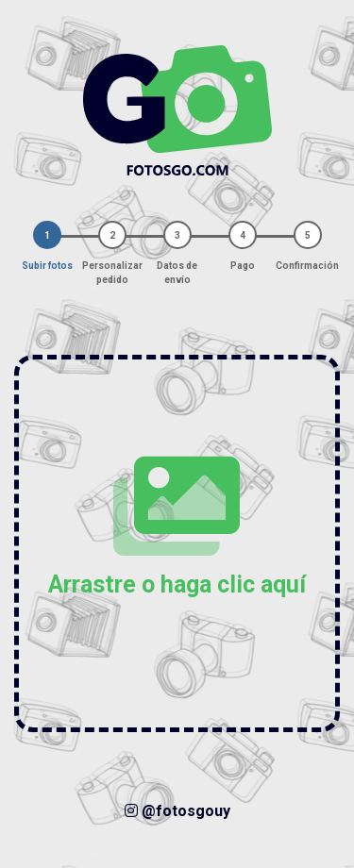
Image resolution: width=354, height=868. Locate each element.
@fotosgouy (177, 811)
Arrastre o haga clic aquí (177, 526)
